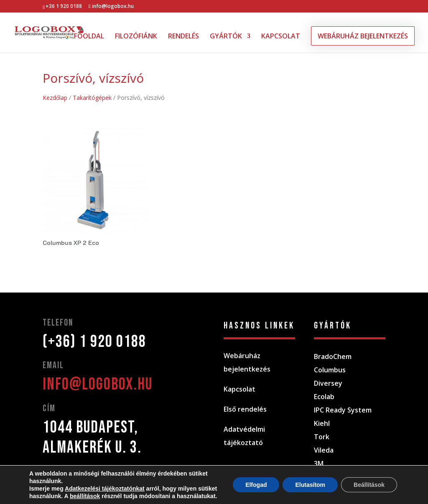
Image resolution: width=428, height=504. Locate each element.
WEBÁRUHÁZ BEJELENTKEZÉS (363, 36)
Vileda (324, 450)
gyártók (333, 326)
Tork (322, 437)
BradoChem (333, 356)
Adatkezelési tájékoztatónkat (105, 489)
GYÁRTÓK (226, 37)
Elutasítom (310, 485)
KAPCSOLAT (281, 37)
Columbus (330, 370)
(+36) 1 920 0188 (94, 342)
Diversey (328, 383)
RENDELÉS (183, 37)
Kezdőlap (55, 98)
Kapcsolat (239, 389)
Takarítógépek (92, 98)
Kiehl (322, 423)
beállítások (85, 496)
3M (319, 463)
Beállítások (369, 485)
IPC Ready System (343, 410)
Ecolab (324, 397)
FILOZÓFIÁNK (136, 37)
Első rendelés (245, 409)
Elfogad (256, 485)
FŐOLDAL (89, 37)
